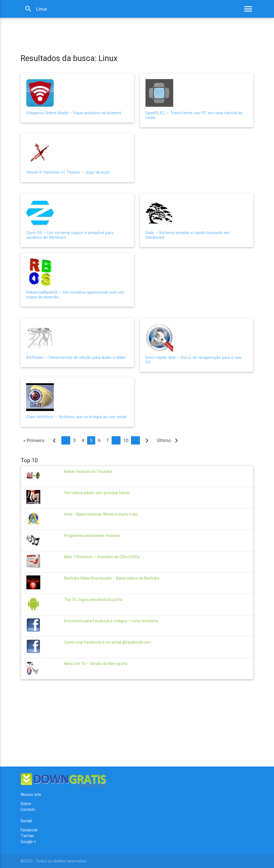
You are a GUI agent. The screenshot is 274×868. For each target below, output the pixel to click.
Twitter (27, 836)
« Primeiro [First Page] (34, 440)
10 (126, 440)
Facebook (29, 830)
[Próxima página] (147, 440)
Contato (28, 809)
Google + (28, 842)
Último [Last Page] (169, 440)
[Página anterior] (54, 440)
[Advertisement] (122, 30)
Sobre (26, 804)
